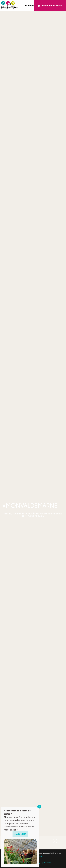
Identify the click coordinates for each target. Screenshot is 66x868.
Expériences (31, 6)
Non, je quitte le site (44, 863)
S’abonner (20, 834)
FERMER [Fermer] (39, 807)
